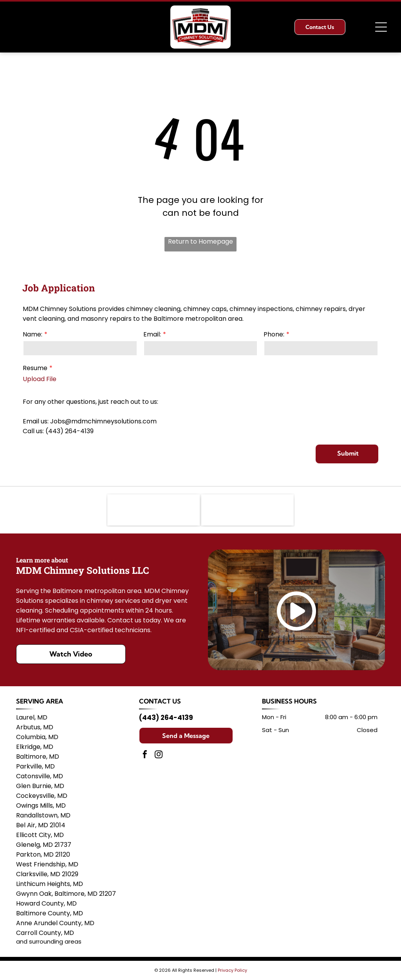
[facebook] (145, 755)
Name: (33, 334)
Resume (35, 368)
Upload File (40, 379)
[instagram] (159, 755)
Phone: (274, 334)
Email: (152, 334)
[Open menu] (381, 27)
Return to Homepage (200, 241)
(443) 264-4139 (166, 718)
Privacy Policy (232, 970)
